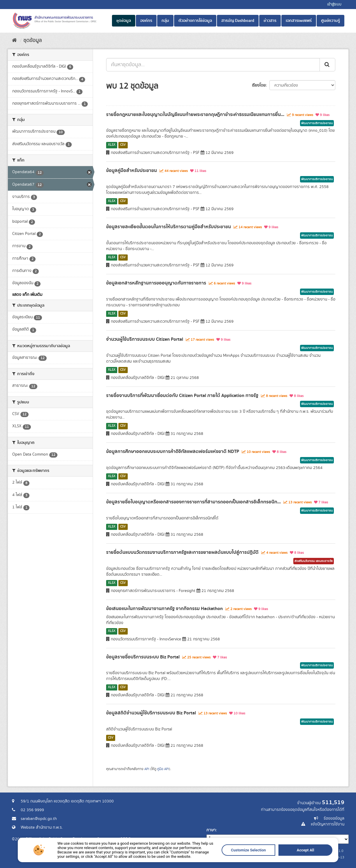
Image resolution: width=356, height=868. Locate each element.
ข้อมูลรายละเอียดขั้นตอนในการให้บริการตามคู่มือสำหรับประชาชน (169, 227)
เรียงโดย (259, 85)
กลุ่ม (165, 21)
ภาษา (211, 830)
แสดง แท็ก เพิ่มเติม (27, 295)
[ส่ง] (327, 65)
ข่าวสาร (270, 21)
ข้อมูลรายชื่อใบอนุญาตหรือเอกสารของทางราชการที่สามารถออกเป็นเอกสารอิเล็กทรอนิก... (193, 502)
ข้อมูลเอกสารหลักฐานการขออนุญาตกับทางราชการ (156, 283)
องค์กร (146, 21)
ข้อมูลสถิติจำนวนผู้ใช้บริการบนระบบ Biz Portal (151, 713)
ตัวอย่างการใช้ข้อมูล (195, 21)
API (147, 769)
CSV (123, 145)
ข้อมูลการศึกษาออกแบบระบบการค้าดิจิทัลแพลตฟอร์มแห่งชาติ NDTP (173, 451)
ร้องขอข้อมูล (334, 818)
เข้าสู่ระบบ (334, 5)
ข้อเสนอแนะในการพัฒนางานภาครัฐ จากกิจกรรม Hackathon (164, 609)
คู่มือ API (163, 769)
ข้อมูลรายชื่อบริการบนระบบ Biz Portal (143, 657)
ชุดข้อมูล (124, 21)
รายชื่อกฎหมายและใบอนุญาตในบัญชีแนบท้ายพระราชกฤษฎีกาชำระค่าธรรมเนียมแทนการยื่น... (195, 115)
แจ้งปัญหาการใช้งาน (328, 824)
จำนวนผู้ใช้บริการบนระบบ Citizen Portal (145, 339)
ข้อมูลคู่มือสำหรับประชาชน (131, 171)
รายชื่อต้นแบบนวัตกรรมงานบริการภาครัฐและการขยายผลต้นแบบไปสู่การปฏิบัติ (182, 552)
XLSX (112, 145)
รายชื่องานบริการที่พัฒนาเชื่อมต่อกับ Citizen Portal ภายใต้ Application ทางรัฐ (182, 396)
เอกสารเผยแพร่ (299, 21)
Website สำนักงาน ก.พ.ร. (42, 827)
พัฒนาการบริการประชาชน (317, 123)
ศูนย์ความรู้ (330, 21)
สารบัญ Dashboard (238, 21)
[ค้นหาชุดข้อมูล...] (213, 65)
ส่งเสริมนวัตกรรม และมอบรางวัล (314, 561)
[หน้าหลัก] (14, 41)
